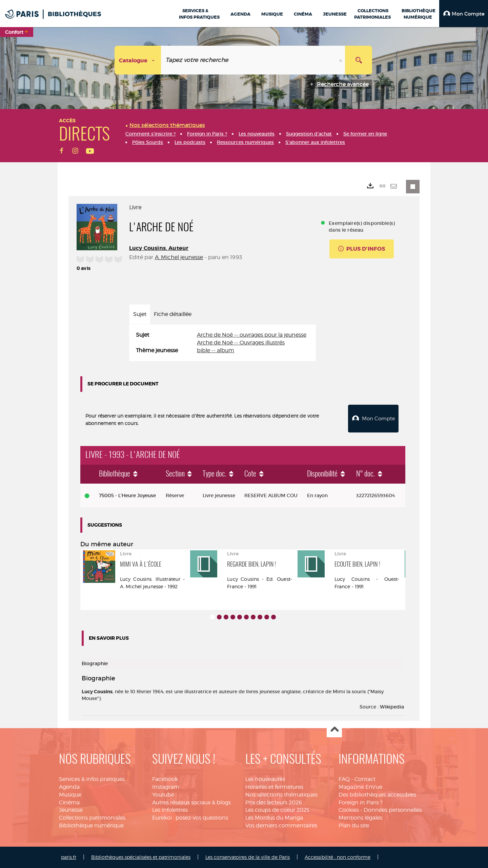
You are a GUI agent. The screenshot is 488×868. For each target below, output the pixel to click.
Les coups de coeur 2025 (277, 810)
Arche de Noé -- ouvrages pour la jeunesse (252, 335)
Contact (365, 779)
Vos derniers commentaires (281, 825)
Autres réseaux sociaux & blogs (191, 802)
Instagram (166, 787)
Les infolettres (170, 810)
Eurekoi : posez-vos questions (190, 818)
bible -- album (216, 350)
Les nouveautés (265, 779)
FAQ (344, 779)
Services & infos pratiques (92, 779)
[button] (464, 14)
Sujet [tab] (140, 314)
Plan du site (354, 825)
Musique (70, 795)
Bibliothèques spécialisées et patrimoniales (141, 857)
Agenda (69, 787)
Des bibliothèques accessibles (377, 795)
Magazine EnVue (360, 787)
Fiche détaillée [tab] (173, 314)
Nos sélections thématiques (281, 795)
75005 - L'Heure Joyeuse (127, 495)
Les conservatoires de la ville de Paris (248, 857)
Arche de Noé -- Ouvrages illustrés (241, 343)
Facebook (165, 779)
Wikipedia (392, 707)
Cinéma (69, 802)
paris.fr (69, 857)
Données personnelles (393, 810)
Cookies (349, 810)
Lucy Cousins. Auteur (159, 248)
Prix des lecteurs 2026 (274, 802)
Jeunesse (71, 810)
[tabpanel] (222, 343)
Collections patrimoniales (92, 818)
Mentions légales (360, 818)
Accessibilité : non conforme (338, 857)
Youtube (163, 795)
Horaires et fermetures (274, 787)
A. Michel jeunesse (179, 257)
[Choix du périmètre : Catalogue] (138, 60)
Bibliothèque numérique (91, 825)
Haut (334, 730)
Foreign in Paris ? (361, 802)
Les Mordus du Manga (274, 818)
